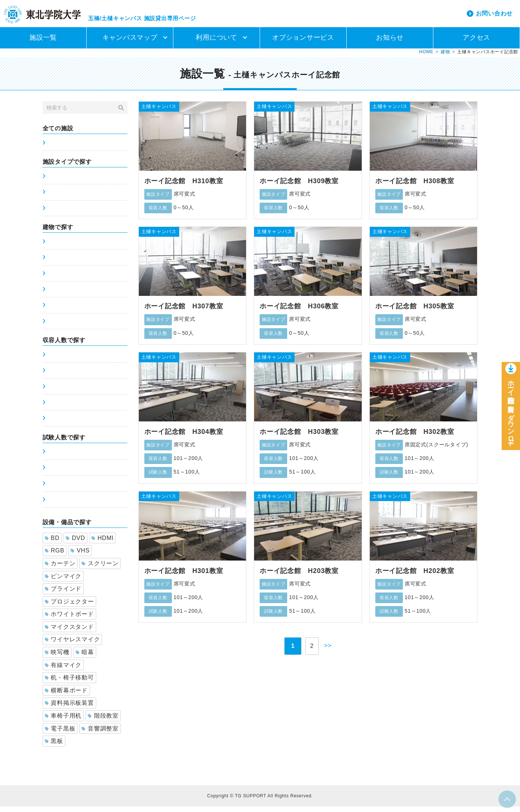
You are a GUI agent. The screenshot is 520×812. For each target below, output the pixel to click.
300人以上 (60, 424)
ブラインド (63, 594)
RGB (55, 556)
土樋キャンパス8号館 (73, 311)
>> (330, 651)
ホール (55, 214)
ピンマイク (63, 582)
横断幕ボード (66, 696)
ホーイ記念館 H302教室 (415, 437)
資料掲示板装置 (69, 708)
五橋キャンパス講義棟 (74, 247)
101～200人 (62, 392)
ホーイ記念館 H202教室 (415, 576)
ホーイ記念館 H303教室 (299, 437)
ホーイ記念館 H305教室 (415, 312)
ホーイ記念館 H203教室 (299, 576)
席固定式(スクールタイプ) (79, 182)
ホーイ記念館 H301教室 (184, 576)
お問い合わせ (494, 16)
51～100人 (60, 376)
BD (52, 543)
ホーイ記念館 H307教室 (184, 312)
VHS (80, 556)
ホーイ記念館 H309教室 (299, 186)
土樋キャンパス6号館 (73, 279)
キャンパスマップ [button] (130, 43)
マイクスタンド (69, 632)
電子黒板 (60, 734)
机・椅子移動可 (69, 683)
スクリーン (100, 569)
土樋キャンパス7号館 (73, 295)
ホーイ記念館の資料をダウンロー (511, 412)
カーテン (60, 569)
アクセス (476, 43)
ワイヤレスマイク (73, 645)
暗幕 (85, 658)
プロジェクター (69, 607)
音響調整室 (100, 734)
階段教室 (103, 721)
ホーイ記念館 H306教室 (299, 312)
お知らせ (390, 43)
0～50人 (57, 360)
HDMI (103, 543)
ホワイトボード (69, 619)
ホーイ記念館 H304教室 (184, 437)
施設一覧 (43, 43)
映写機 (57, 658)
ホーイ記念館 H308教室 (415, 186)
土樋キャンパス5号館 (73, 263)
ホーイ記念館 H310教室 (184, 186)
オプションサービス (303, 43)
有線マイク (63, 670)
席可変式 (58, 197)
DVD (75, 543)
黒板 (54, 746)
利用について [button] (216, 43)
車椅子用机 (63, 721)
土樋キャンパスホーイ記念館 (82, 327)
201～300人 (62, 408)
